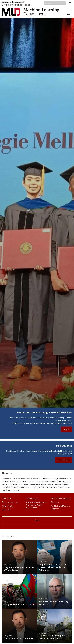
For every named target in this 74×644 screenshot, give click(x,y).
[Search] (55, 3)
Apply (37, 520)
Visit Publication (63, 460)
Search (64, 3)
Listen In (66, 429)
